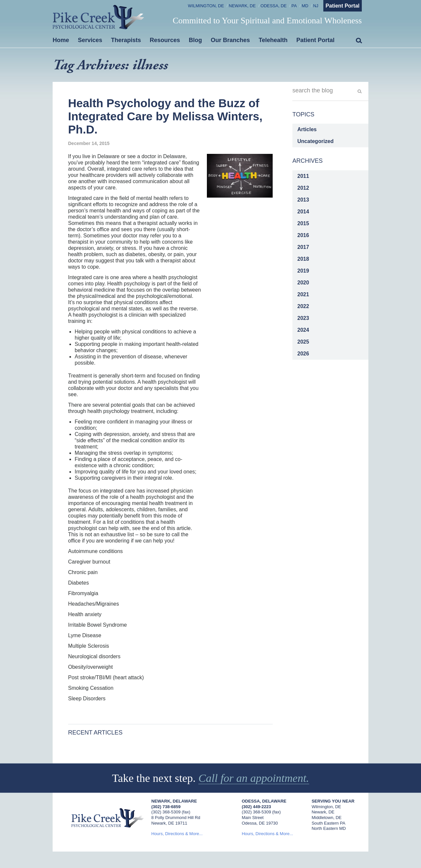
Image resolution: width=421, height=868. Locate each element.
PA (294, 6)
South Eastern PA (328, 823)
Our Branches (230, 40)
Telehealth (273, 40)
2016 (303, 235)
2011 (303, 176)
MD (305, 6)
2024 (303, 330)
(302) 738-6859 (166, 807)
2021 (303, 294)
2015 (303, 223)
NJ (316, 6)
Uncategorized (315, 141)
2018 (303, 259)
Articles (307, 129)
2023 (303, 318)
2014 (303, 212)
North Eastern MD (329, 828)
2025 (303, 342)
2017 (303, 247)
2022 (303, 306)
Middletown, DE (326, 818)
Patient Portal (343, 6)
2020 (303, 283)
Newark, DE (242, 6)
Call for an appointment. (254, 778)
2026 (303, 354)
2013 (303, 200)
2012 (303, 188)
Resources (165, 40)
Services (90, 40)
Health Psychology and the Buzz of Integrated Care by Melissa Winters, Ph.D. (165, 116)
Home (61, 40)
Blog (195, 40)
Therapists (126, 40)
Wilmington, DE (206, 6)
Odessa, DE (273, 6)
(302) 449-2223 (256, 807)
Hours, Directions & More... (177, 834)
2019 (303, 271)
